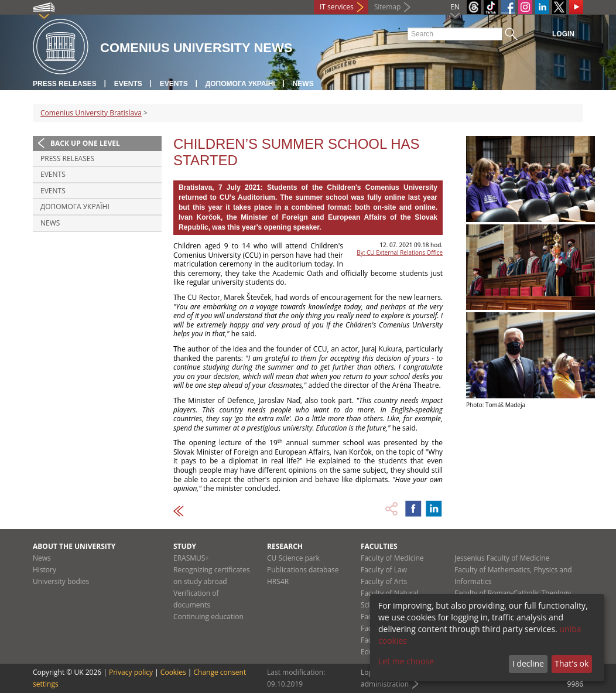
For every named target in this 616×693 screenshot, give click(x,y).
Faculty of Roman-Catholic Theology (513, 593)
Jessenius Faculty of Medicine (502, 558)
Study (185, 546)
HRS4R (278, 581)
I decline (528, 663)
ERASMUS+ (191, 558)
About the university (74, 546)
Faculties (379, 546)
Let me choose (406, 661)
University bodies (61, 581)
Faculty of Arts (384, 581)
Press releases (65, 84)
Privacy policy (131, 672)
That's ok (571, 663)
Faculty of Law (384, 570)
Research (285, 546)
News (303, 84)
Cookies (173, 672)
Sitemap (388, 7)
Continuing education (208, 617)
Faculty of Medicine (392, 558)
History (45, 570)
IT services (337, 7)
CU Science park (293, 558)
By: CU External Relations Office (400, 252)
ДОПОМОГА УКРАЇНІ (240, 84)
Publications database (303, 570)
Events (128, 84)
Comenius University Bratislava (91, 113)
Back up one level (85, 143)
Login (563, 34)
